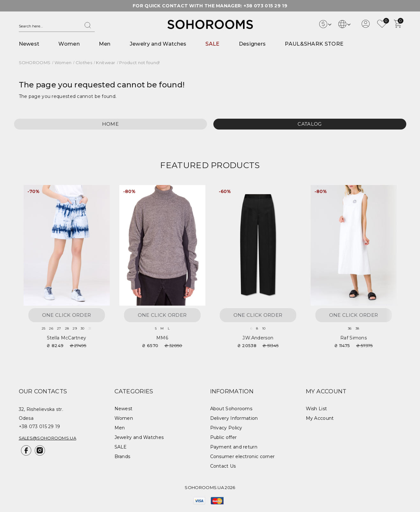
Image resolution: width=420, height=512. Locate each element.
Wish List (317, 409)
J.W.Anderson (258, 338)
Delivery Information (234, 418)
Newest (29, 44)
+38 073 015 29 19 (265, 6)
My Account (320, 418)
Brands (122, 456)
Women (69, 44)
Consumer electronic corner (243, 456)
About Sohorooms (231, 409)
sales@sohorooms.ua (48, 438)
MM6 (162, 338)
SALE (212, 44)
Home (110, 124)
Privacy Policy (226, 428)
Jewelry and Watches (158, 44)
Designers (252, 44)
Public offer (224, 437)
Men (105, 44)
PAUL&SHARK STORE (314, 44)
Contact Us (223, 466)
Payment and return (234, 447)
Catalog (309, 124)
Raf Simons (354, 338)
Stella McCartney (67, 338)
